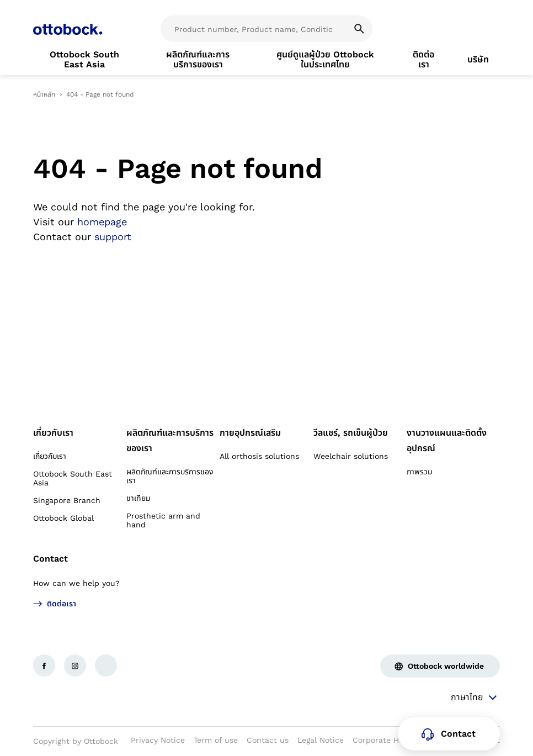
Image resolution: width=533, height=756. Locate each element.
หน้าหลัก (44, 94)
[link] (84, 60)
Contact (50, 559)
